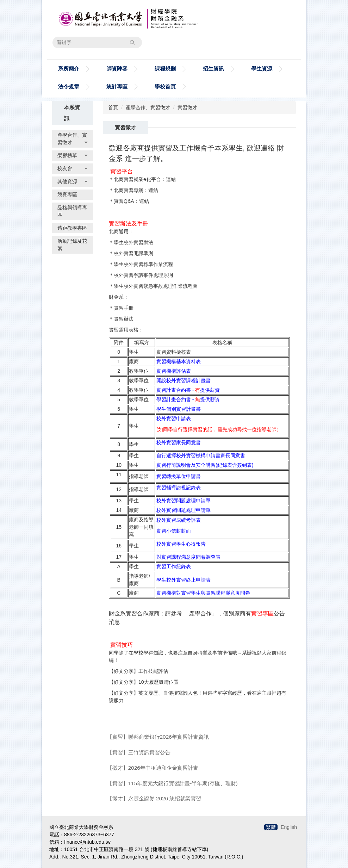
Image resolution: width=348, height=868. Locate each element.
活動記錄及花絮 (72, 245)
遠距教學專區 (72, 228)
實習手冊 (124, 308)
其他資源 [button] (73, 181)
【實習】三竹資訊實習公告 (139, 752)
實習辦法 (124, 319)
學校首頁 (165, 86)
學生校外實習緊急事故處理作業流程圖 (156, 286)
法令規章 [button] (69, 86)
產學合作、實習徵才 (148, 107)
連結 (171, 179)
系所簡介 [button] (69, 69)
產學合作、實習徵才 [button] (73, 139)
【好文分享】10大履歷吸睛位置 (144, 682)
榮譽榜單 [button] (73, 155)
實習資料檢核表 (174, 352)
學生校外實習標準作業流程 (143, 264)
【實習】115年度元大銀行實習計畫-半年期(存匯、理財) (172, 783)
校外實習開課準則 (133, 253)
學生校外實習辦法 (133, 242)
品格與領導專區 (72, 211)
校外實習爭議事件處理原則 (143, 275)
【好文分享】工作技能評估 (138, 671)
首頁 (113, 107)
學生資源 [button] (262, 69)
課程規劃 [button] (165, 69)
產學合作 (200, 613)
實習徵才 (187, 107)
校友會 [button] (73, 168)
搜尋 (132, 42)
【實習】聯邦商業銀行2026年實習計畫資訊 (158, 737)
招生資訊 (213, 69)
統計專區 (117, 86)
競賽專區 (67, 194)
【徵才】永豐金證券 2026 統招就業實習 (154, 798)
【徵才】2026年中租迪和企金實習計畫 (153, 768)
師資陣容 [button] (117, 69)
